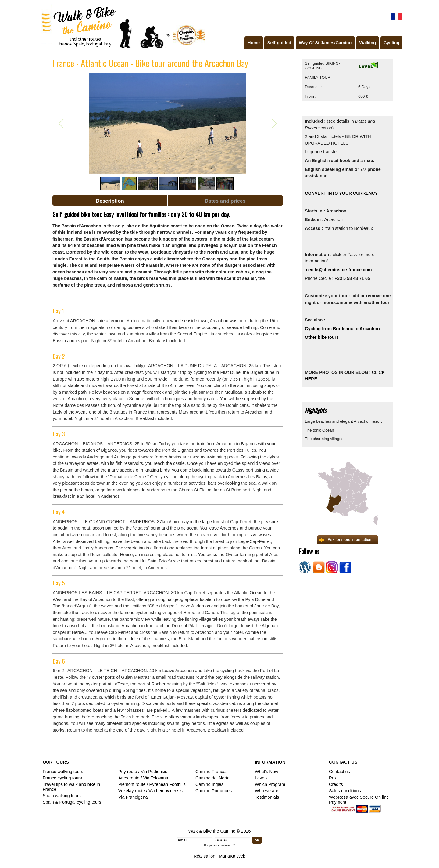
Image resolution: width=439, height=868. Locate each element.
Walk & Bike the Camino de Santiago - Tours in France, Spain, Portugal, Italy (122, 25)
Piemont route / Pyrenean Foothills (152, 784)
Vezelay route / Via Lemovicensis (150, 791)
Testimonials (267, 797)
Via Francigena (133, 797)
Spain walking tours (62, 796)
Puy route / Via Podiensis (143, 772)
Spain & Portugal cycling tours (72, 802)
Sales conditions (345, 791)
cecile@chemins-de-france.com (339, 270)
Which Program (270, 784)
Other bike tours (322, 337)
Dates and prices (225, 201)
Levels (261, 778)
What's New (266, 772)
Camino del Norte (212, 778)
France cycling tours (62, 778)
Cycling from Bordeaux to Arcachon (342, 329)
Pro (332, 778)
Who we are (267, 791)
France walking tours (63, 772)
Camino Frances (212, 772)
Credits (336, 784)
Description (110, 201)
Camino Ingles (209, 784)
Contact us (339, 772)
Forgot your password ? (220, 845)
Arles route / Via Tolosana (143, 778)
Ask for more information (350, 540)
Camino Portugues (214, 791)
